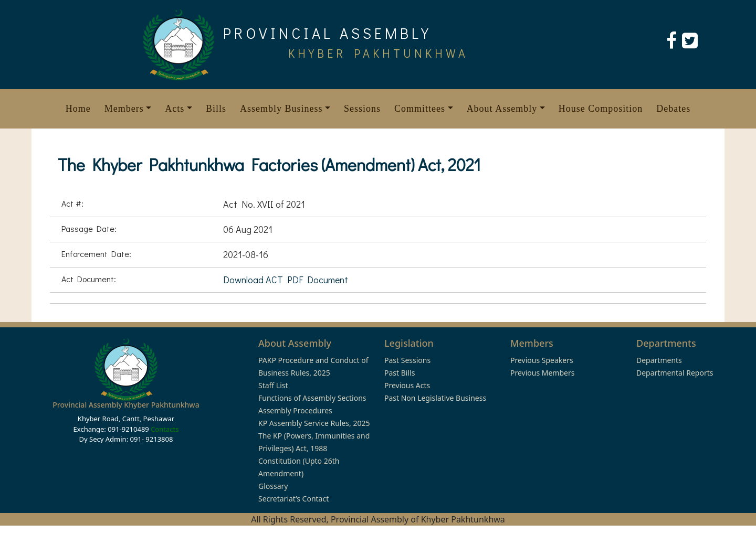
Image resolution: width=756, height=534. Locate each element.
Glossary (273, 486)
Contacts (165, 429)
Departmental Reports (675, 373)
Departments (659, 360)
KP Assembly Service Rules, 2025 (314, 423)
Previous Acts (407, 385)
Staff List (273, 385)
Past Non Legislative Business (435, 398)
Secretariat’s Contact (293, 499)
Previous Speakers (542, 360)
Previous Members (542, 373)
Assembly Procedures (295, 410)
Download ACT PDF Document (286, 280)
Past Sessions (407, 360)
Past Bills (400, 373)
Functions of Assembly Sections (312, 398)
